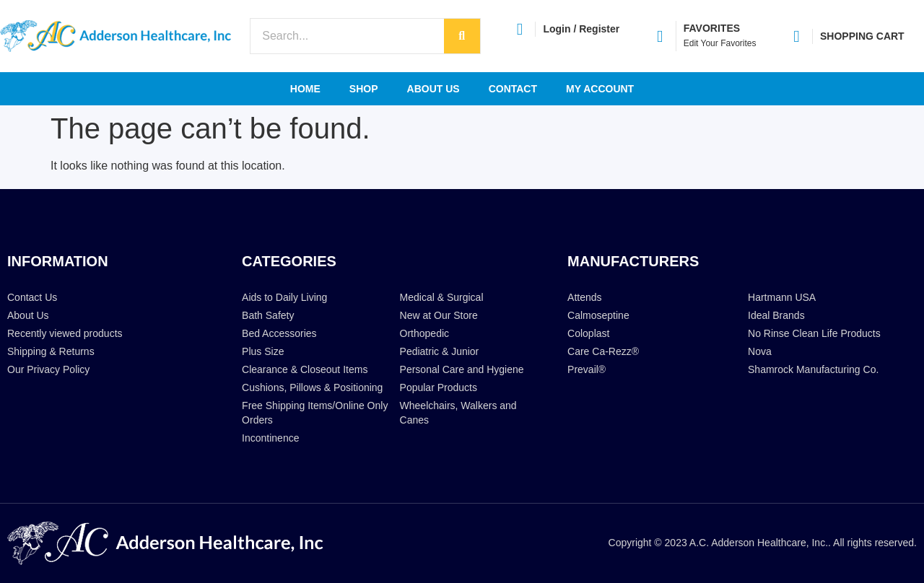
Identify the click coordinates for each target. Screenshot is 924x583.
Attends (584, 297)
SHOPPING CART (862, 36)
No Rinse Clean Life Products (814, 333)
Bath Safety (268, 315)
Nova (760, 351)
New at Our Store (439, 315)
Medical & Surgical (442, 297)
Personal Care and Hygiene (462, 369)
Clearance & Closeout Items (305, 369)
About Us (433, 89)
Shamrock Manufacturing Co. (813, 369)
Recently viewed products (65, 333)
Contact (513, 89)
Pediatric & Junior (440, 351)
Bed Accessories (279, 333)
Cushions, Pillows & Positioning (312, 387)
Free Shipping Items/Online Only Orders (315, 413)
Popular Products (439, 387)
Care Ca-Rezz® (603, 351)
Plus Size (263, 351)
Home (305, 89)
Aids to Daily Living (284, 297)
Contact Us (32, 297)
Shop (364, 89)
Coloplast (588, 333)
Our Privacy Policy (48, 369)
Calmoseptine (598, 315)
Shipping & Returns (51, 351)
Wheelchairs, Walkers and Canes (458, 413)
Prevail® (587, 369)
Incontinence (270, 438)
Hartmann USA (782, 297)
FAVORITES (712, 28)
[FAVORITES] (660, 36)
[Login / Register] (519, 29)
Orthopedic (424, 333)
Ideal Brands (776, 315)
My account (600, 89)
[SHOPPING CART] (797, 36)
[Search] (462, 36)
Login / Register (581, 29)
